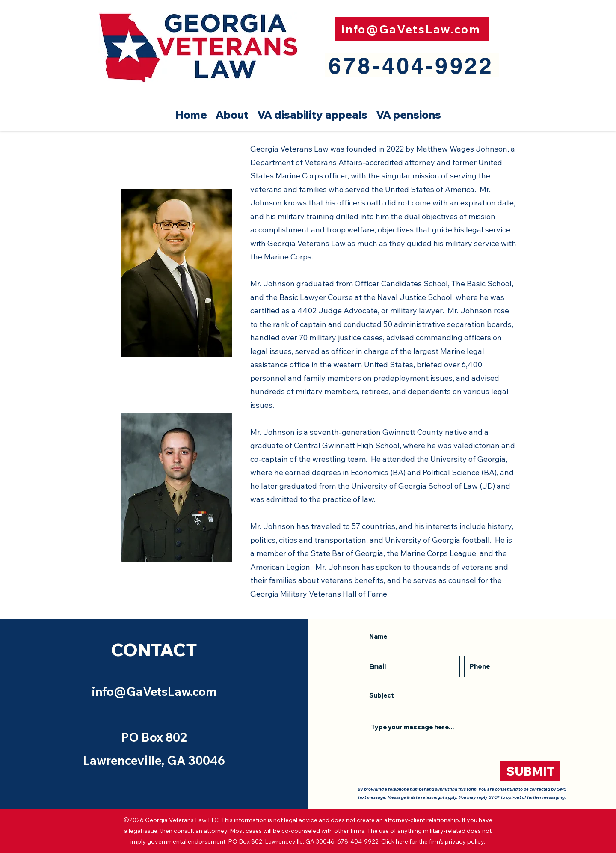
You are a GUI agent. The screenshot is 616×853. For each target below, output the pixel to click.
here (402, 841)
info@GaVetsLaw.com (154, 691)
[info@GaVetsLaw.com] (412, 29)
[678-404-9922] (412, 65)
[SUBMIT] (530, 771)
